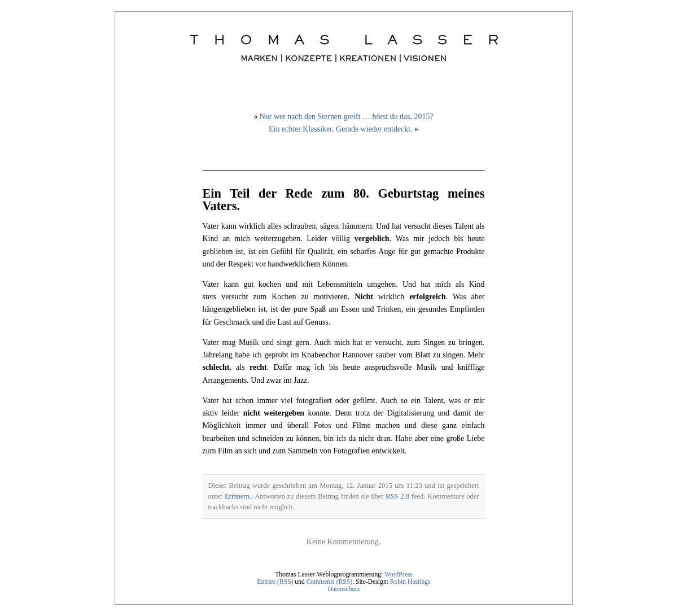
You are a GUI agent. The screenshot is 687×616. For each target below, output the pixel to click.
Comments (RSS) (330, 582)
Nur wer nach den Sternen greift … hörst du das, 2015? (347, 117)
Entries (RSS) (275, 582)
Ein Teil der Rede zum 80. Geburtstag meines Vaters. (344, 200)
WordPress (399, 575)
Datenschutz (343, 589)
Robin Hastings (410, 582)
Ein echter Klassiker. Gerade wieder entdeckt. (340, 129)
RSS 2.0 (397, 496)
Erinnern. (238, 496)
